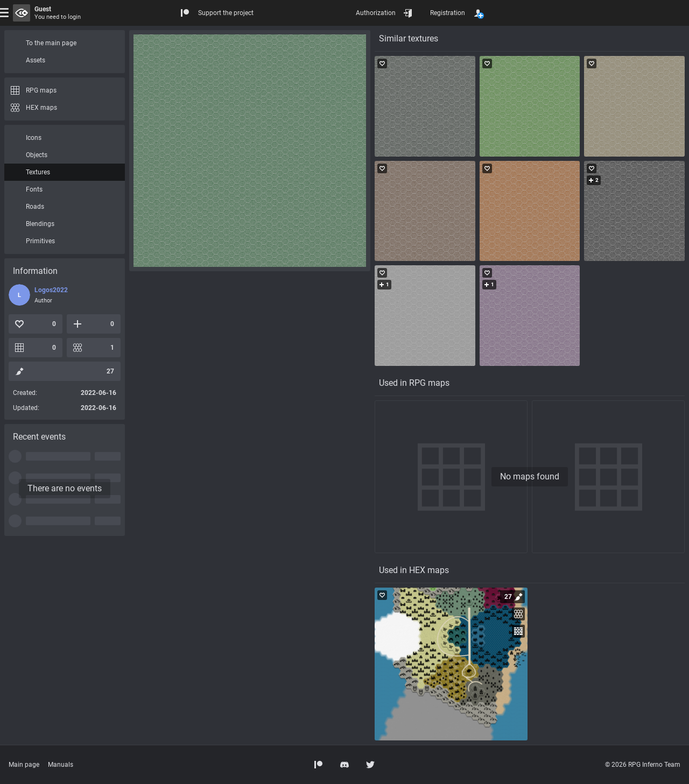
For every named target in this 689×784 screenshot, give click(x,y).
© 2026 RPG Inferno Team (643, 765)
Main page (24, 765)
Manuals (61, 765)
